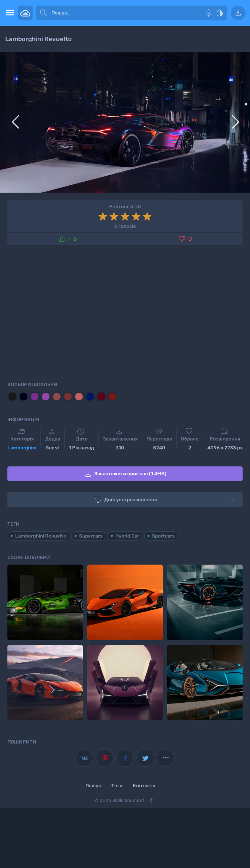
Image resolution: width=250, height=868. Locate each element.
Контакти (144, 786)
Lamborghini (22, 448)
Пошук (93, 786)
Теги (117, 786)
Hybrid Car (127, 536)
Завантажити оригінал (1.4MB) (125, 474)
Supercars (91, 536)
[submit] (44, 13)
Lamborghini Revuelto (41, 536)
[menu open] (9, 13)
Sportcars (163, 536)
